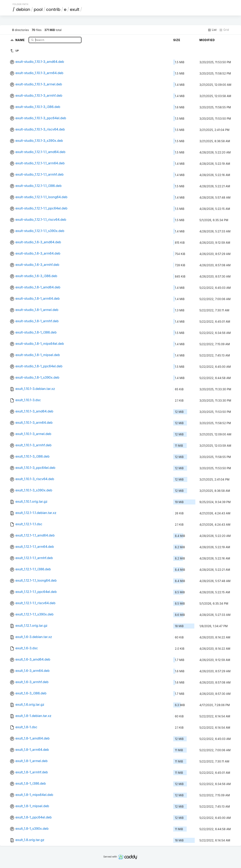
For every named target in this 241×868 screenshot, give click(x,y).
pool (38, 9)
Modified (207, 40)
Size (177, 40)
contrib (53, 9)
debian (23, 9)
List (212, 30)
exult (75, 9)
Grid (224, 30)
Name (21, 40)
